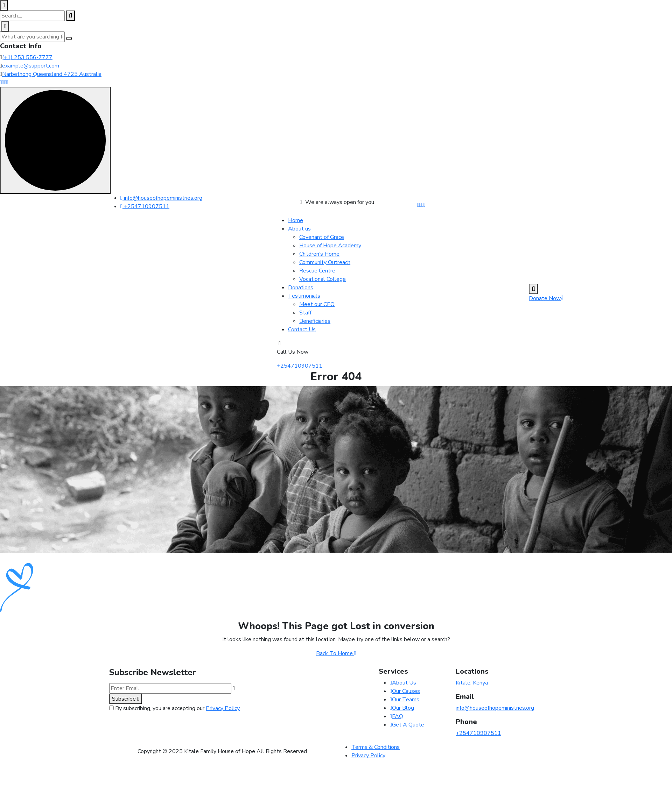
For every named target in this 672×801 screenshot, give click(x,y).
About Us (403, 683)
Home (296, 220)
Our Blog (402, 708)
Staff (305, 313)
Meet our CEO (317, 304)
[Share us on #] (418, 205)
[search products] (71, 16)
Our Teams (405, 700)
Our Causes (405, 691)
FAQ (397, 716)
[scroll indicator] (55, 140)
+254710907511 (145, 206)
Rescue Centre (317, 271)
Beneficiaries (315, 321)
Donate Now (546, 298)
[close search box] (4, 5)
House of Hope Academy (330, 246)
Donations (301, 288)
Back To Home (336, 653)
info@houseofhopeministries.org (161, 198)
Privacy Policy (223, 708)
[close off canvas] (5, 26)
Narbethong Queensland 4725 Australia (52, 74)
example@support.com (31, 66)
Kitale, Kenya (472, 683)
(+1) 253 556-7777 (27, 57)
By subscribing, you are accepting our (177, 708)
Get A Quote (407, 725)
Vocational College (323, 279)
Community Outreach (325, 262)
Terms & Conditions (376, 747)
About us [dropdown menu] (299, 229)
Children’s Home (319, 254)
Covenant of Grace (322, 237)
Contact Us (302, 329)
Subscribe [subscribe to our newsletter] (126, 699)
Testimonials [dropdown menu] (304, 296)
